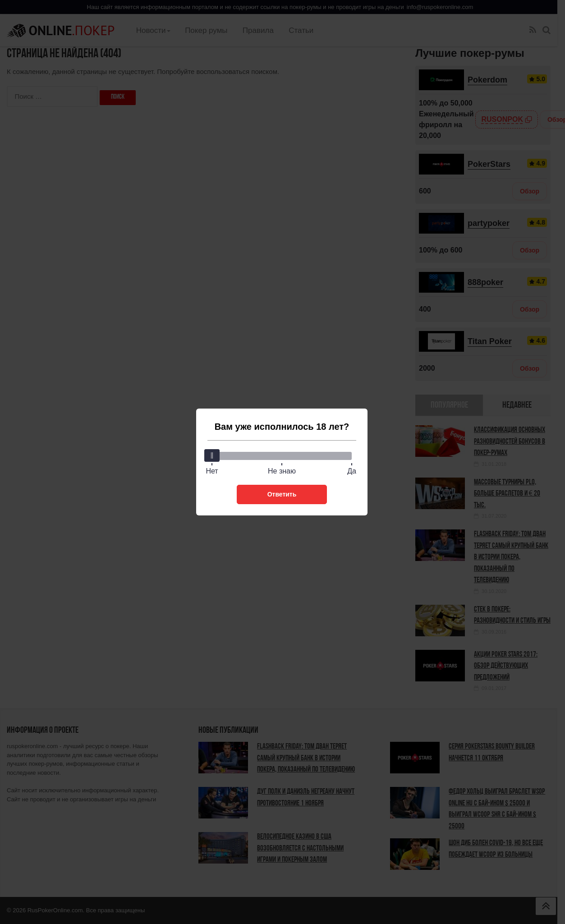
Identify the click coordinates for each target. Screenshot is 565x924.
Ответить (282, 494)
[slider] (212, 455)
